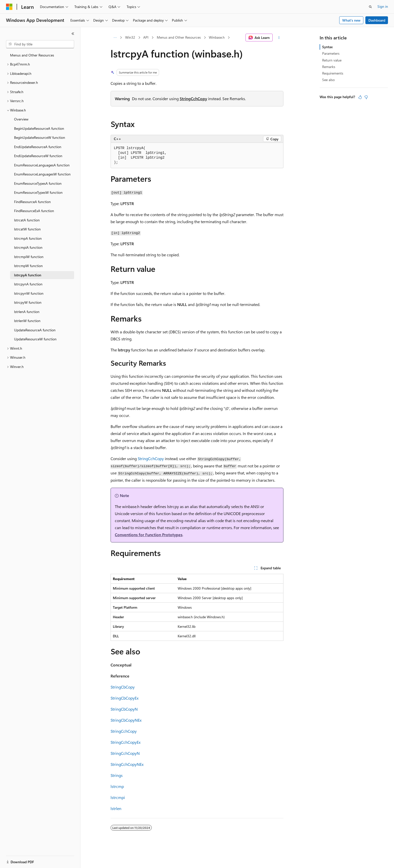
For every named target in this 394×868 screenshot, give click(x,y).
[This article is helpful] (360, 97)
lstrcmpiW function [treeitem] (29, 257)
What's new (351, 20)
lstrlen (116, 808)
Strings (117, 775)
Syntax (327, 47)
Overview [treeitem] (21, 119)
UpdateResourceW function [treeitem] (35, 339)
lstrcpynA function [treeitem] (28, 284)
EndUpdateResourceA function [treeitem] (38, 147)
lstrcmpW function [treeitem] (28, 266)
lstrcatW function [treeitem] (27, 229)
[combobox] (40, 44)
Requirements (333, 73)
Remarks (329, 67)
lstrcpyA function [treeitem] (28, 275)
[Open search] (370, 7)
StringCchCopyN (125, 753)
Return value (332, 60)
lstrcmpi (118, 797)
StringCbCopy (123, 687)
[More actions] (279, 38)
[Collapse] (73, 34)
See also (328, 80)
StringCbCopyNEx (126, 720)
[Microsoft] (9, 7)
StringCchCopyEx (126, 742)
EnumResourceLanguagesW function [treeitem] (42, 174)
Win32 (130, 37)
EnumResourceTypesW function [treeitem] (38, 192)
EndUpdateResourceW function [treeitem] (38, 156)
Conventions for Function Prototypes (149, 535)
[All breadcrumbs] (115, 38)
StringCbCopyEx (125, 698)
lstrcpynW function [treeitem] (29, 293)
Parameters (331, 53)
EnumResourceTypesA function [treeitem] (38, 183)
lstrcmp (117, 786)
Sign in (383, 6)
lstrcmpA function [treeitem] (28, 238)
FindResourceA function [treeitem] (32, 202)
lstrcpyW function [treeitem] (28, 302)
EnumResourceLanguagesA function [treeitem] (42, 165)
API (146, 37)
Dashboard (377, 20)
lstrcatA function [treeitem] (27, 220)
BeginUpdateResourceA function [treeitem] (39, 128)
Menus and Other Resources (179, 37)
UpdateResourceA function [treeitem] (35, 330)
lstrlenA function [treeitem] (27, 312)
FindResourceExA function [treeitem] (34, 211)
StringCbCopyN (124, 709)
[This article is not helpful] (366, 97)
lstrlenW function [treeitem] (27, 321)
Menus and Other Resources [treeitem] (32, 55)
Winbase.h (217, 37)
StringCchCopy (193, 99)
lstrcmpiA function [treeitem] (28, 247)
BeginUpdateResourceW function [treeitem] (40, 137)
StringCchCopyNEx (127, 764)
